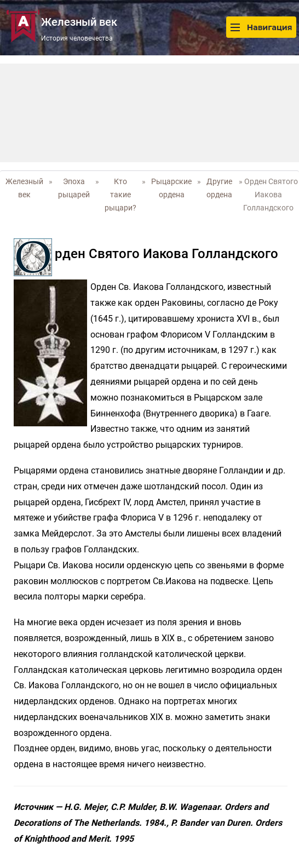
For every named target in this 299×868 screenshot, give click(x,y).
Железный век (24, 188)
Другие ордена (219, 188)
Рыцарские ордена (171, 188)
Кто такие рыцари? (120, 195)
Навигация (261, 27)
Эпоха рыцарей (74, 188)
